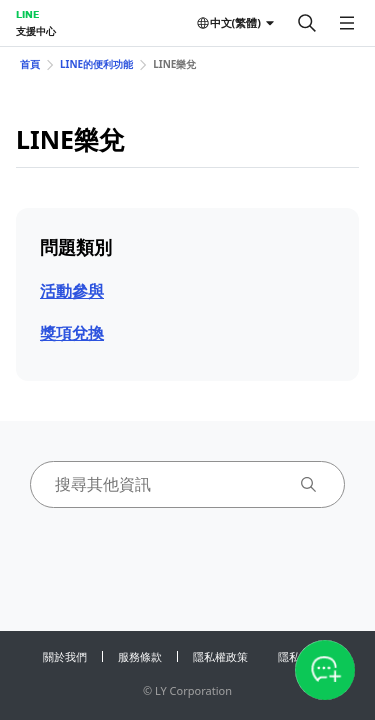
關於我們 (65, 656)
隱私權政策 (220, 656)
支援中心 (36, 31)
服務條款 (140, 656)
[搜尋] (307, 23)
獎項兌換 (72, 333)
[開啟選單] (347, 23)
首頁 (30, 64)
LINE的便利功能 (96, 64)
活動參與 (72, 291)
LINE (27, 14)
